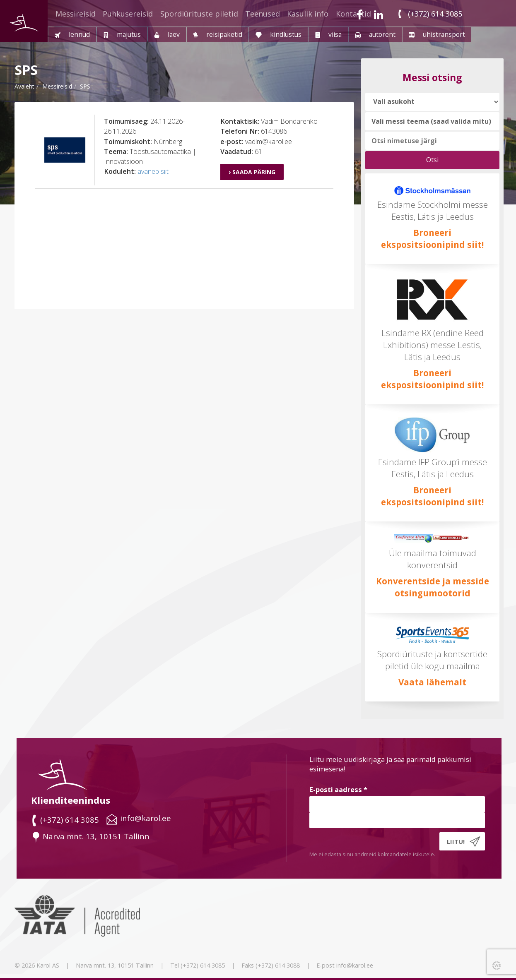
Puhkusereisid (128, 14)
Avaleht (24, 86)
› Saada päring (252, 172)
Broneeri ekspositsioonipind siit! (432, 239)
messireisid (57, 86)
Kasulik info (308, 14)
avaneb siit (153, 171)
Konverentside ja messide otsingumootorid (433, 587)
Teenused (263, 14)
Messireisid (76, 14)
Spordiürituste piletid (199, 14)
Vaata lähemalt (432, 682)
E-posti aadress (338, 789)
